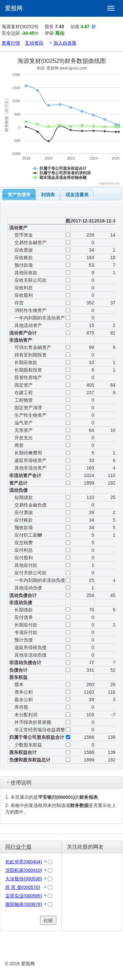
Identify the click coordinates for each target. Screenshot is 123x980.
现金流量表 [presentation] (77, 195)
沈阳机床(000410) (24, 870)
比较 (48, 920)
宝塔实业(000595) (24, 896)
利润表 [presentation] (48, 195)
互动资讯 (34, 43)
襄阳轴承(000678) (24, 904)
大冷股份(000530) (24, 879)
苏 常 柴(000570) (23, 887)
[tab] (19, 195)
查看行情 (11, 43)
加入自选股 (65, 43)
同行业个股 (18, 847)
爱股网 (14, 8)
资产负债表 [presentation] (19, 195)
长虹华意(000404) (24, 862)
